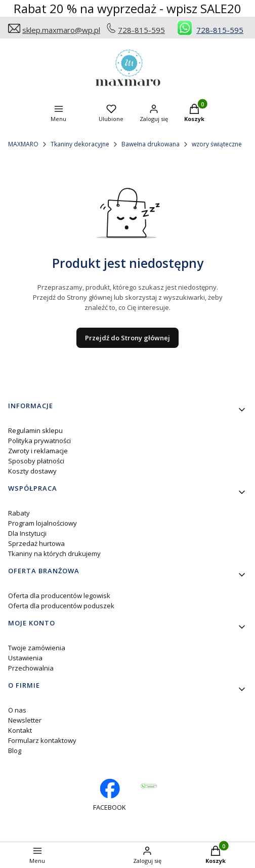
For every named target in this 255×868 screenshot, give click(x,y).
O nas (17, 710)
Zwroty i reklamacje (38, 451)
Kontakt (20, 730)
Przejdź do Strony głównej (127, 338)
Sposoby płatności (36, 461)
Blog (15, 751)
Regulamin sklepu (35, 430)
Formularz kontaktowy (42, 740)
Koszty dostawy (32, 471)
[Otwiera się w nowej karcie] (149, 786)
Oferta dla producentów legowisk (59, 596)
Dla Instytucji (27, 533)
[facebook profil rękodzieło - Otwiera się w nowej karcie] (110, 795)
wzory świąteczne (217, 144)
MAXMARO (23, 144)
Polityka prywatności (39, 441)
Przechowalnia (31, 668)
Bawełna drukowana (151, 144)
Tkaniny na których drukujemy (54, 554)
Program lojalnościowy (42, 523)
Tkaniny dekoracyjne (80, 144)
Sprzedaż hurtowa (36, 543)
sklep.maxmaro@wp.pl (61, 30)
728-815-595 (141, 30)
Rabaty (19, 513)
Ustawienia (25, 658)
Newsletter (25, 720)
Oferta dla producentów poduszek (61, 606)
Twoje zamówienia (37, 648)
